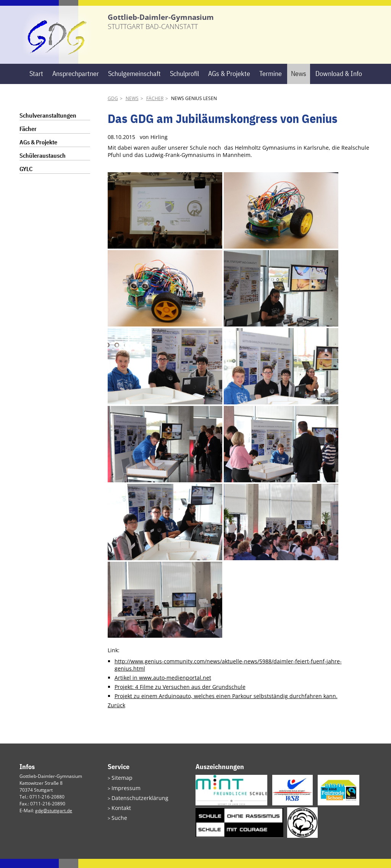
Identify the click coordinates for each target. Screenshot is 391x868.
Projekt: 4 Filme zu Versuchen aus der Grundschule (180, 696)
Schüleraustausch (43, 165)
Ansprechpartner (76, 83)
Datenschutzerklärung (135, 805)
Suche (118, 823)
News (299, 83)
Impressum (124, 796)
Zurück (116, 714)
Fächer (155, 107)
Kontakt (120, 814)
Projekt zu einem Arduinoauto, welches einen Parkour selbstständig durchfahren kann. (226, 705)
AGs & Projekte (229, 83)
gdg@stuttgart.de (54, 820)
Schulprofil (184, 83)
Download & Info (339, 83)
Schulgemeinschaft (134, 83)
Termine (271, 83)
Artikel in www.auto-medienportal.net (163, 687)
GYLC (26, 178)
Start (36, 83)
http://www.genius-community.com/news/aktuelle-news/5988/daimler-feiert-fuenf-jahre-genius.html (228, 674)
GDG (113, 107)
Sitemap (120, 786)
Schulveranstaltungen (48, 124)
